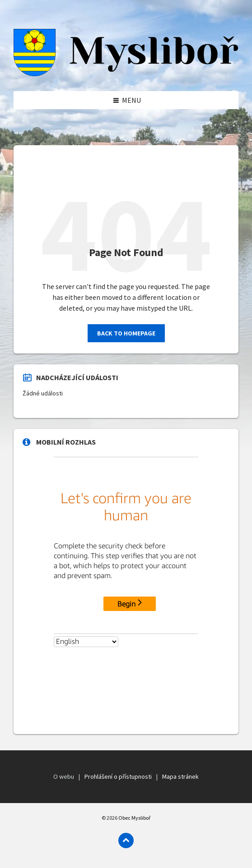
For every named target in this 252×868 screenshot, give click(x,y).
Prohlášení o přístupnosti (118, 776)
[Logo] (126, 73)
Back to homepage (126, 333)
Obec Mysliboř (134, 818)
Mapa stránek (180, 776)
